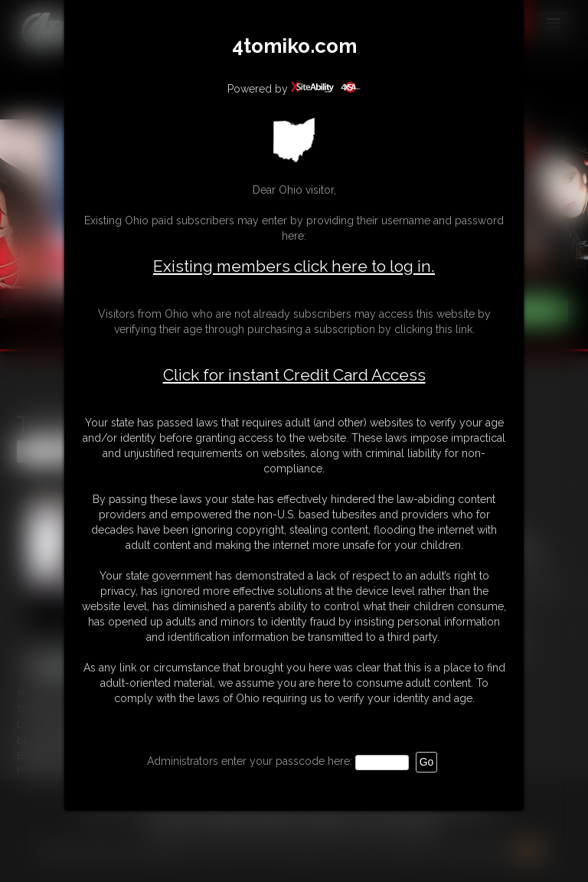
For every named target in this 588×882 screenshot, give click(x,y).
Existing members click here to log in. (294, 266)
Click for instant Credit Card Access (294, 375)
